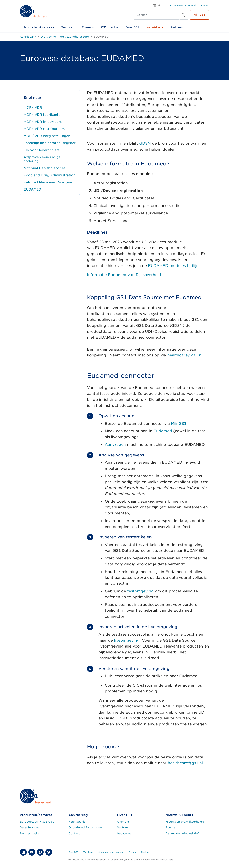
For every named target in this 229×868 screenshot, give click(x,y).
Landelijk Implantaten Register (50, 143)
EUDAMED (32, 189)
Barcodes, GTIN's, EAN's (37, 822)
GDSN (145, 143)
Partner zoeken (31, 833)
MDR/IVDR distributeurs (44, 129)
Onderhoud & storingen (85, 827)
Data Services (29, 827)
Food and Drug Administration (50, 175)
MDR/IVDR (33, 108)
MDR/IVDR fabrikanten (43, 115)
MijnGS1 (199, 15)
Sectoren (68, 27)
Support (205, 5)
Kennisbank (155, 27)
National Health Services (45, 168)
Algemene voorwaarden (111, 852)
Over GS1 (132, 27)
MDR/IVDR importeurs (43, 122)
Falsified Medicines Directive (48, 182)
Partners (177, 27)
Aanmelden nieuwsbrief (182, 833)
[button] (158, 5)
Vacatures (124, 833)
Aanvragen (115, 445)
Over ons (123, 822)
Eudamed (163, 431)
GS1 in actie (110, 27)
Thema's (88, 27)
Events (170, 827)
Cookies (145, 852)
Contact (74, 833)
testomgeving (140, 591)
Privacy (132, 852)
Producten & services (39, 27)
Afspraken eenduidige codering (42, 159)
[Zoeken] (157, 15)
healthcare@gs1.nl (185, 355)
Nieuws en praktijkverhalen (185, 822)
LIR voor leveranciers (42, 150)
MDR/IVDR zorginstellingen (47, 136)
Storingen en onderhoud (182, 5)
